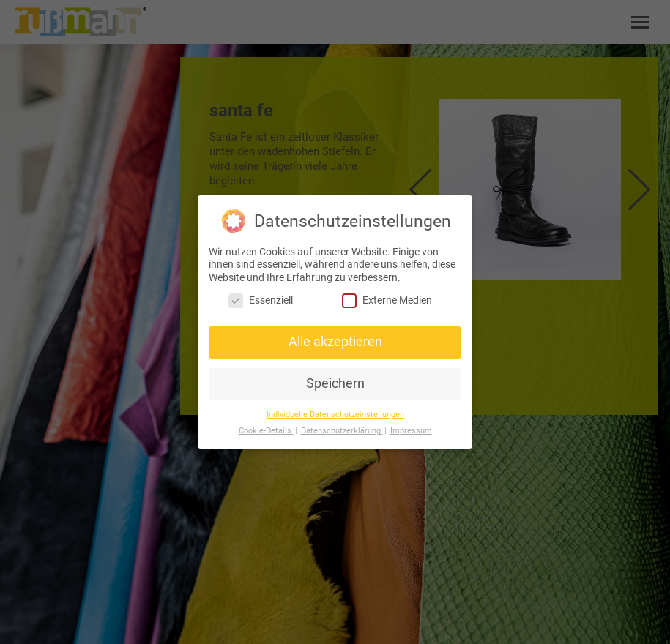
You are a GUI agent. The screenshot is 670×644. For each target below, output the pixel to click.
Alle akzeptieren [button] (335, 342)
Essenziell (261, 300)
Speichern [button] (335, 383)
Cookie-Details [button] (266, 431)
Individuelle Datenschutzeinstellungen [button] (335, 415)
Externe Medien (387, 300)
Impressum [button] (411, 431)
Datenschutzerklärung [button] (342, 431)
